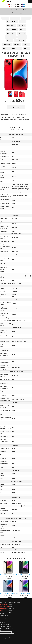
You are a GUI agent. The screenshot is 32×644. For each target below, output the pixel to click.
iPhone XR (6, 48)
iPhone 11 (26, 48)
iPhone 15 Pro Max (12, 29)
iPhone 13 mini (22, 37)
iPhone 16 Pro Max (12, 22)
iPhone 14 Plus (11, 33)
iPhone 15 (22, 22)
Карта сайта (4, 639)
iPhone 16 (5, 18)
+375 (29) (16, 4)
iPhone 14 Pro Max (11, 37)
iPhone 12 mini (7, 45)
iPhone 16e (26, 45)
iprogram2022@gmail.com (8, 629)
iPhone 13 (10, 41)
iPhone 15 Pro (21, 26)
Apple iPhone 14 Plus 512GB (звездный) (12, 574)
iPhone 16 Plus (15, 18)
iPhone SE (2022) (16, 48)
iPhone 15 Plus (11, 26)
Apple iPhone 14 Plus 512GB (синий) (11, 593)
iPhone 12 (17, 45)
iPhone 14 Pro (21, 33)
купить (16, 107)
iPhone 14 (22, 29)
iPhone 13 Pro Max (20, 41)
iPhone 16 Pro (26, 18)
